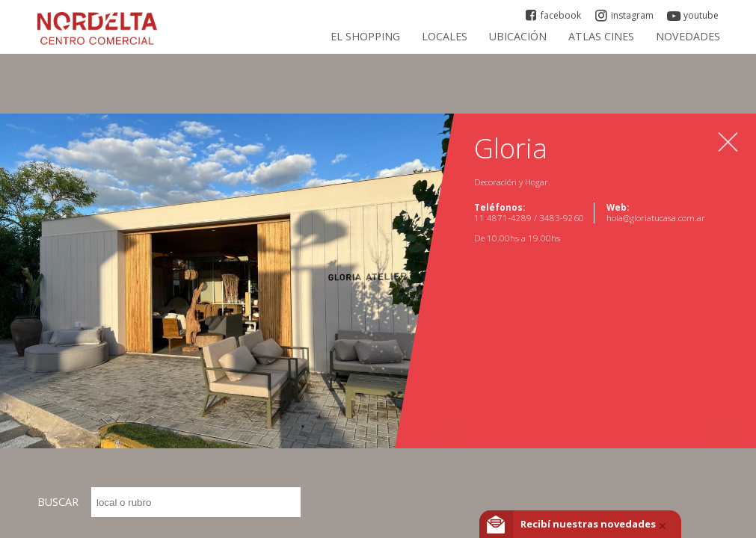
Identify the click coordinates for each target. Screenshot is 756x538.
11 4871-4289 (504, 218)
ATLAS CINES (601, 36)
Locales (445, 36)
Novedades (688, 36)
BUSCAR (169, 502)
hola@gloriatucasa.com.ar (656, 218)
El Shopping (365, 36)
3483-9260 (562, 218)
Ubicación (518, 36)
